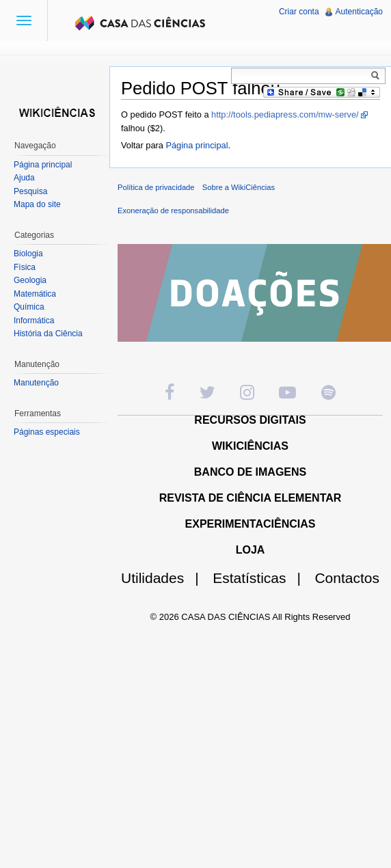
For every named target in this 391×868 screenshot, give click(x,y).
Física (25, 267)
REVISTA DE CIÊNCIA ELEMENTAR (251, 498)
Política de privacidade (156, 187)
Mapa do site (37, 204)
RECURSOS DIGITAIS (250, 420)
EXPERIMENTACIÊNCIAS (251, 524)
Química (29, 307)
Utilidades (165, 578)
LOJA (251, 550)
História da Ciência (48, 334)
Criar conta (299, 12)
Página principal (197, 145)
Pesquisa (30, 191)
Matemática (35, 294)
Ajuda (24, 178)
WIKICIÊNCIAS (250, 446)
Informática (34, 321)
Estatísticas (262, 578)
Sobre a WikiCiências (239, 187)
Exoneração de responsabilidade (173, 211)
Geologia (30, 280)
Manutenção (36, 383)
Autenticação (359, 12)
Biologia (28, 254)
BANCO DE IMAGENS (250, 472)
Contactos (347, 578)
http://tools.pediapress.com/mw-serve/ (285, 114)
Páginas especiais (47, 432)
